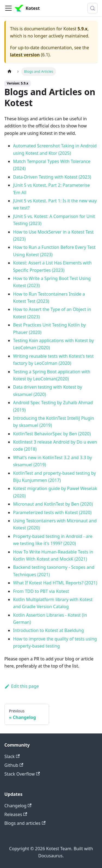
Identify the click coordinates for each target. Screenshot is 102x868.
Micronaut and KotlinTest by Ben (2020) (53, 504)
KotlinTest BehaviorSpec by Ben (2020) (52, 434)
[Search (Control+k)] (92, 8)
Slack (12, 756)
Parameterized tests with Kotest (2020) (52, 512)
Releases (16, 814)
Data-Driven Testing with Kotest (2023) (52, 177)
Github (14, 765)
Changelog (18, 806)
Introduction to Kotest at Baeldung (49, 630)
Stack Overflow (22, 774)
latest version (25, 55)
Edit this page (22, 686)
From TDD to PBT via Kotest (41, 591)
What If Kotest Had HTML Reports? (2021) (55, 583)
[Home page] (10, 72)
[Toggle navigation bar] (8, 8)
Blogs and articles (25, 823)
